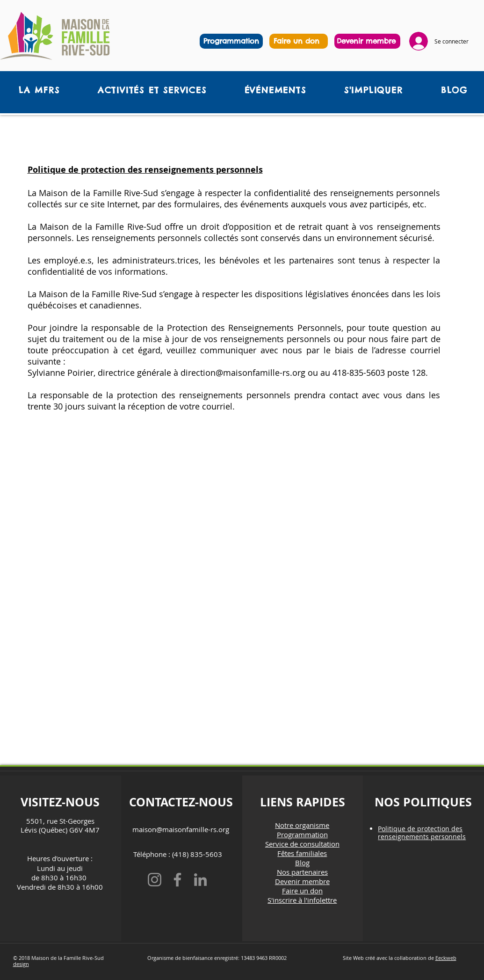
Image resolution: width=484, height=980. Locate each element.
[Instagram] (155, 880)
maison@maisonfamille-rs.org (181, 829)
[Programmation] (231, 41)
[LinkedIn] (200, 880)
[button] (152, 90)
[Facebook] (177, 880)
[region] (299, 41)
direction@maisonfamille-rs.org (243, 373)
